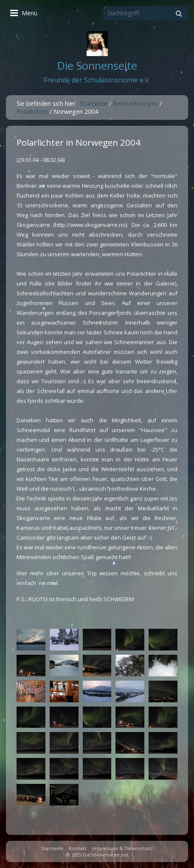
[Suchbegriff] (146, 13)
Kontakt (78, 848)
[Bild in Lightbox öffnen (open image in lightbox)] (31, 640)
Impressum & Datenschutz (122, 848)
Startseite (94, 103)
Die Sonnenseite (97, 66)
